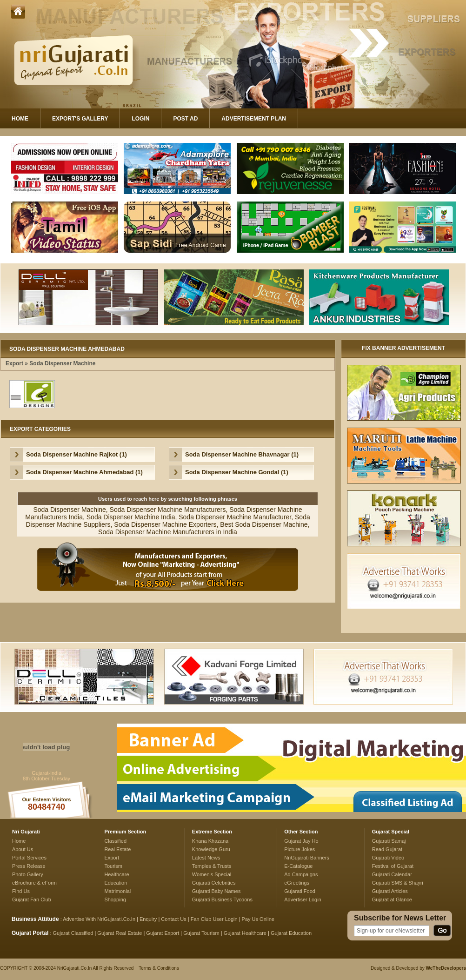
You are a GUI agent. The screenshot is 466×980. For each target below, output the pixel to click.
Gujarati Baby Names (216, 891)
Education (116, 883)
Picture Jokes (300, 849)
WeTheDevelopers (446, 968)
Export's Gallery (80, 119)
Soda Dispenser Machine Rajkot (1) (77, 454)
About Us (23, 849)
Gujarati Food (300, 891)
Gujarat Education (291, 933)
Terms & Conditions (159, 968)
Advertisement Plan (254, 119)
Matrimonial (117, 891)
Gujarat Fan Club (32, 899)
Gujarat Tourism (201, 933)
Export (14, 363)
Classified (115, 841)
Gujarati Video (388, 858)
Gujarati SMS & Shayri (398, 883)
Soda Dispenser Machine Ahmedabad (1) (84, 472)
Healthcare (116, 874)
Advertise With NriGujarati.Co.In (99, 919)
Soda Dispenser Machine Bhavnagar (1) (242, 454)
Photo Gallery (28, 874)
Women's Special (212, 874)
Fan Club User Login (214, 919)
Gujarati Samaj (389, 841)
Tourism (113, 866)
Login (140, 119)
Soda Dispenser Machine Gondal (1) (237, 472)
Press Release (29, 866)
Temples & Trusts (212, 866)
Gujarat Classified (73, 933)
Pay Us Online (258, 919)
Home (20, 119)
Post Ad (185, 119)
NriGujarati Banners (307, 858)
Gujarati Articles (390, 891)
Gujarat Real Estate (120, 933)
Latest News (206, 858)
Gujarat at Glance (392, 899)
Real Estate (117, 849)
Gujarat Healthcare (245, 933)
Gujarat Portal (30, 933)
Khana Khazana (210, 841)
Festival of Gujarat (393, 866)
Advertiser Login (303, 899)
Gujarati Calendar (392, 874)
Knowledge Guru (211, 849)
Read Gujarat (387, 849)
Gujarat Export (163, 933)
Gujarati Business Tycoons (222, 899)
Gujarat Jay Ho (301, 841)
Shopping (115, 899)
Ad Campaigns (301, 874)
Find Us (21, 891)
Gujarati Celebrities (214, 883)
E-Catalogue (298, 866)
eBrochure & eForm (34, 883)
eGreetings (297, 883)
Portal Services (29, 858)
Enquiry (149, 919)
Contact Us (173, 919)
